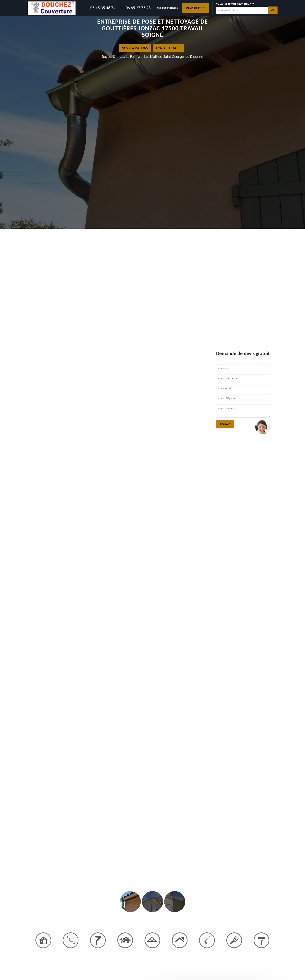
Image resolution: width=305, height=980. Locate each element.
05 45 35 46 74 (100, 8)
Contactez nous (169, 48)
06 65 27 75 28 (135, 8)
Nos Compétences (167, 8)
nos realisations (135, 48)
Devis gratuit (196, 8)
